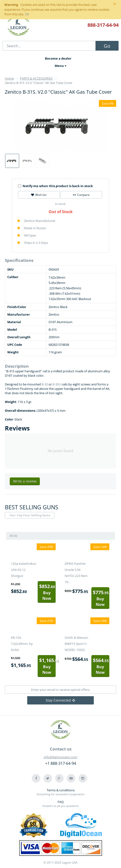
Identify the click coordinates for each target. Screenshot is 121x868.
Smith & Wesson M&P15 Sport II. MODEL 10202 (76, 644)
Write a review (25, 481)
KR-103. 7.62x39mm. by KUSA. (22, 644)
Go (107, 46)
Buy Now (47, 592)
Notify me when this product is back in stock (55, 186)
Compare (81, 195)
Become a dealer (58, 58)
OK (27, 14)
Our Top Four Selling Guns (30, 515)
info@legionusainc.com (60, 757)
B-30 (45, 384)
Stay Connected (60, 700)
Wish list (39, 195)
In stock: (61, 204)
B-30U (57, 384)
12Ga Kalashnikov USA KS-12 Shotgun (24, 570)
